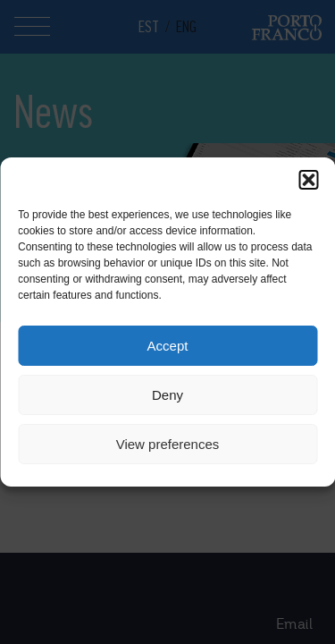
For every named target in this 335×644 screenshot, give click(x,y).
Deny (167, 395)
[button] (308, 180)
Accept (168, 346)
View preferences (168, 444)
